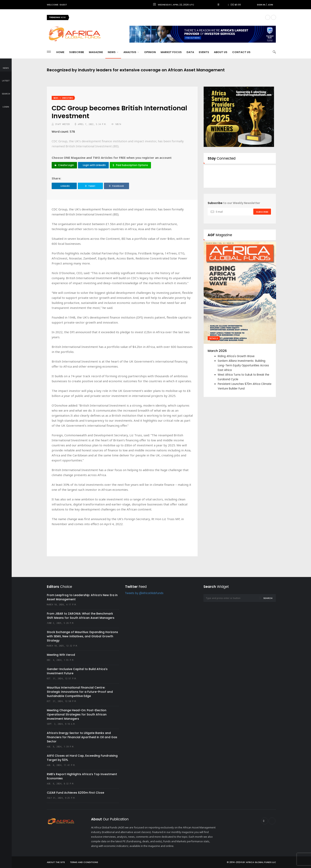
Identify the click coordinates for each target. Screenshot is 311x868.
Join (270, 5)
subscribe (262, 212)
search (6, 91)
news (6, 65)
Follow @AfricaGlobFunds (232, 180)
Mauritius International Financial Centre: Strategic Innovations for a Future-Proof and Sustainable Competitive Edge (80, 692)
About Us (221, 52)
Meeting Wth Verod (61, 655)
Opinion (150, 52)
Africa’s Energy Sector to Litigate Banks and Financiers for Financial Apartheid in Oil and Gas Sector (82, 737)
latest (6, 78)
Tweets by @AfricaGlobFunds (144, 593)
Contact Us (241, 52)
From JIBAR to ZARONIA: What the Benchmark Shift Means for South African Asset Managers (81, 616)
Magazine (96, 52)
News (113, 52)
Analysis (131, 52)
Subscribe (77, 52)
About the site (56, 862)
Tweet (90, 186)
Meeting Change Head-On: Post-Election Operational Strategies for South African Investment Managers (77, 714)
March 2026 (217, 351)
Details (214, 338)
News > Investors (63, 98)
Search (268, 598)
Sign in (261, 5)
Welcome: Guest (57, 5)
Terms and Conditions (84, 862)
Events (204, 52)
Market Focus (171, 52)
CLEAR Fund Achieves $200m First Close (75, 793)
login (6, 104)
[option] (240, 319)
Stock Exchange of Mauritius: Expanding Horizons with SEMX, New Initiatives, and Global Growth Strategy (82, 636)
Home (60, 52)
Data (190, 52)
